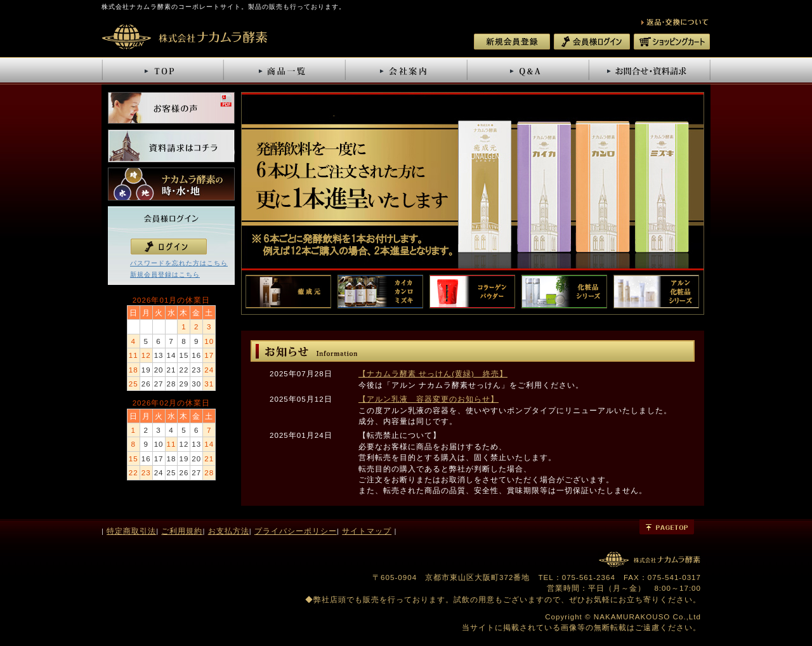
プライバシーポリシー (296, 531)
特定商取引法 (131, 531)
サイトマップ (367, 531)
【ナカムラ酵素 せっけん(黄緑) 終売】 (433, 373)
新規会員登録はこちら (165, 274)
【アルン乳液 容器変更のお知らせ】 (429, 399)
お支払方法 (229, 531)
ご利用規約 (182, 531)
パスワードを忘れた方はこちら (179, 263)
